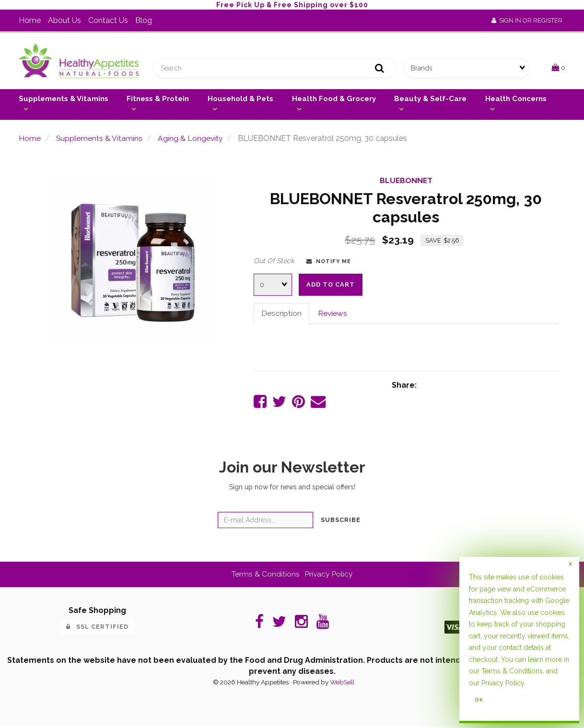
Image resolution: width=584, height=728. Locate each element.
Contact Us (108, 20)
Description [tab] (281, 314)
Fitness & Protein (158, 100)
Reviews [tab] (333, 314)
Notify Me (329, 262)
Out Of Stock (274, 262)
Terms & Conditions (265, 576)
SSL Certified (97, 629)
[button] (558, 68)
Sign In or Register (527, 20)
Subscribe (341, 522)
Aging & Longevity (191, 139)
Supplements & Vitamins (64, 100)
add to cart (331, 285)
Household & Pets (240, 100)
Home (30, 20)
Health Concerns (516, 100)
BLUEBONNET (406, 182)
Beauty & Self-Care (430, 100)
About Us (64, 20)
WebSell (342, 684)
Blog (144, 20)
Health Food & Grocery (334, 100)
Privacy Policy (329, 576)
